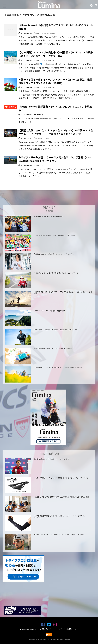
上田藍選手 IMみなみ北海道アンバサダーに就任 (51, 459)
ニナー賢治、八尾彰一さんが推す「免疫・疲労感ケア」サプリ (57, 330)
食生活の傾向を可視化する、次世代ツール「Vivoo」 (53, 349)
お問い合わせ (46, 629)
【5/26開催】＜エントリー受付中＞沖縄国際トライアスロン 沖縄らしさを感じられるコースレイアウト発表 (56, 54)
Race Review (49, 33)
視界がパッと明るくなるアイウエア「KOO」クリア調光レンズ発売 (59, 535)
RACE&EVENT (50, 60)
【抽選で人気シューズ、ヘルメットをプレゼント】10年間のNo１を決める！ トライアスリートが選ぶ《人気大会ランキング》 (56, 132)
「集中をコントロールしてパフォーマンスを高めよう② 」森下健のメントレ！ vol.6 (63, 293)
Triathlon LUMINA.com (29, 629)
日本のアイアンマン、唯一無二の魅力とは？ (50, 311)
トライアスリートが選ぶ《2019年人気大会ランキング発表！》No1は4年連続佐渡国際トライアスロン (55, 159)
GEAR (39, 138)
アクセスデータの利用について (66, 629)
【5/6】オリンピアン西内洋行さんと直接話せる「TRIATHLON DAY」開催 (61, 497)
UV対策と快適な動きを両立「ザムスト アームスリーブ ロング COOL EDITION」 (59, 517)
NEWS (40, 33)
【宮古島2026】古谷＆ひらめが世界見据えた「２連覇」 (55, 235)
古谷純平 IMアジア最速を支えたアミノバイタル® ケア (54, 254)
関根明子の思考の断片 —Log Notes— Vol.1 (49, 216)
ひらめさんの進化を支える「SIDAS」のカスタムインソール (56, 273)
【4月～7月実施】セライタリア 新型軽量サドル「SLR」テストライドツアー (62, 478)
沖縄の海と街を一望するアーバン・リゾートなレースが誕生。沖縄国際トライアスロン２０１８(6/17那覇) (55, 81)
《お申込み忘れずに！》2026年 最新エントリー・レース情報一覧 (58, 367)
